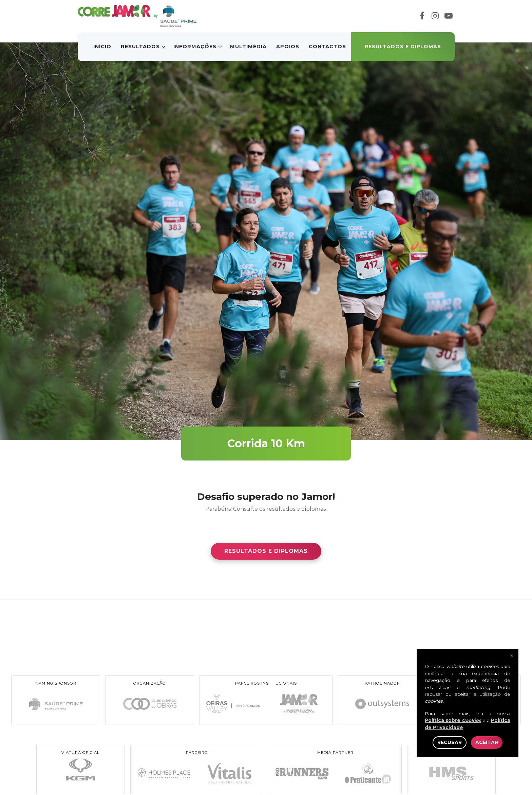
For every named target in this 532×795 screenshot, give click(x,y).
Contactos (327, 47)
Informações (195, 47)
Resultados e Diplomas (403, 47)
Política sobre (453, 720)
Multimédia (248, 47)
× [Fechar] (512, 656)
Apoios (288, 47)
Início (102, 47)
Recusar (450, 742)
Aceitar (487, 742)
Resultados (140, 47)
